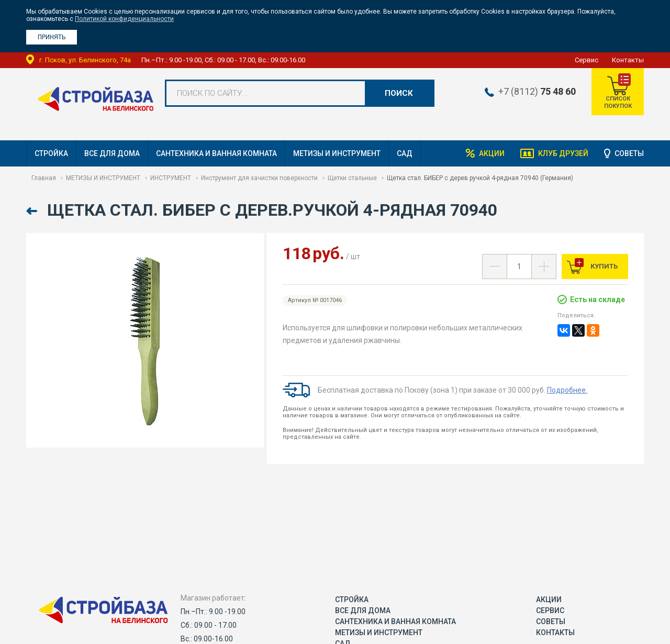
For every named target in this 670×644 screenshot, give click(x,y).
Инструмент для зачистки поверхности (259, 178)
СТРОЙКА (51, 153)
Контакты (628, 60)
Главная (44, 178)
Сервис (587, 60)
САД (405, 153)
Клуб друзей (563, 153)
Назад (33, 211)
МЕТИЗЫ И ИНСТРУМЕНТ (337, 153)
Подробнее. (567, 390)
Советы (629, 153)
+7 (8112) (537, 92)
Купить (603, 266)
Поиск (399, 93)
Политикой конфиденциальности (124, 19)
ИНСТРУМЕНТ (171, 178)
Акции (492, 153)
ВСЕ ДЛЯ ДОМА (112, 153)
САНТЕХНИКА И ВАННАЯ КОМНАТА (216, 153)
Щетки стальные (352, 178)
